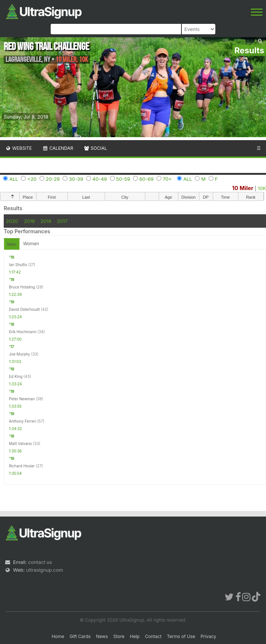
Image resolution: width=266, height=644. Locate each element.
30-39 (76, 179)
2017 (62, 221)
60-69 (146, 179)
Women (31, 244)
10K (262, 188)
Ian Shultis (18, 265)
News (102, 636)
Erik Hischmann (23, 332)
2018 (46, 221)
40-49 (100, 179)
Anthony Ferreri (23, 421)
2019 (29, 221)
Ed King (16, 376)
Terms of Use (181, 636)
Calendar (58, 148)
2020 (12, 221)
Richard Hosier (22, 466)
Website (19, 148)
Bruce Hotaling (22, 287)
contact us (40, 562)
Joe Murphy (20, 354)
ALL (14, 179)
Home (58, 636)
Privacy (208, 636)
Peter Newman (22, 399)
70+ (167, 179)
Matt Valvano (20, 443)
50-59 (123, 179)
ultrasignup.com (45, 570)
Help (134, 636)
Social (95, 148)
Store (119, 636)
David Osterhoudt (24, 309)
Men (12, 244)
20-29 (53, 179)
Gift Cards (80, 636)
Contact (153, 636)
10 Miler (243, 188)
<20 (32, 179)
